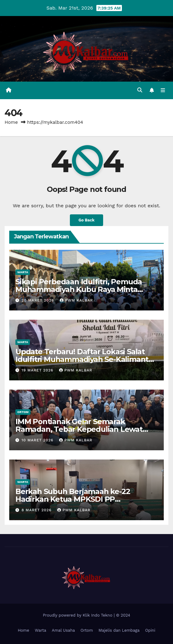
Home (11, 122)
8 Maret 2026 (37, 510)
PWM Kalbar (76, 300)
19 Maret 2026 (38, 370)
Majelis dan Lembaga (119, 630)
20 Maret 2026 (39, 300)
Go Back (86, 220)
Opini (150, 630)
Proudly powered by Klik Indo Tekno (78, 615)
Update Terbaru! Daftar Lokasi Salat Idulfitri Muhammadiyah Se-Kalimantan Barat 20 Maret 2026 (86, 359)
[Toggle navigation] (163, 91)
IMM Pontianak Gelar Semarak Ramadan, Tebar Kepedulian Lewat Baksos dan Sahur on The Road (79, 429)
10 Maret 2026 (38, 440)
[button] (140, 90)
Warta (23, 272)
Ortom (23, 412)
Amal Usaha (63, 630)
